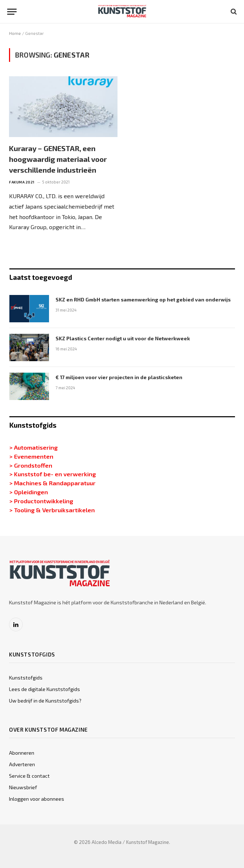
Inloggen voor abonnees (37, 799)
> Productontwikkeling (41, 501)
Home (15, 33)
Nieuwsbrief (23, 787)
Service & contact (29, 776)
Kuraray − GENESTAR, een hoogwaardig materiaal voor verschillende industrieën (58, 159)
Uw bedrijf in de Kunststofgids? (45, 701)
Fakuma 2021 (22, 182)
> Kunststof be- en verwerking (53, 474)
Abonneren (22, 753)
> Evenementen (31, 456)
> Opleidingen (29, 492)
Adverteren (22, 764)
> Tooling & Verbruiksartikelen (52, 510)
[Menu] (12, 12)
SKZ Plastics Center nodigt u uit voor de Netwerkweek (123, 338)
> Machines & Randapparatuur (52, 483)
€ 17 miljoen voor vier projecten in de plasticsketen (119, 377)
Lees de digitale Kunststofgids (45, 689)
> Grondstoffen (31, 465)
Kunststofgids (26, 678)
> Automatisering (34, 447)
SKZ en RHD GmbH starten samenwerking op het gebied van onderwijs (143, 299)
